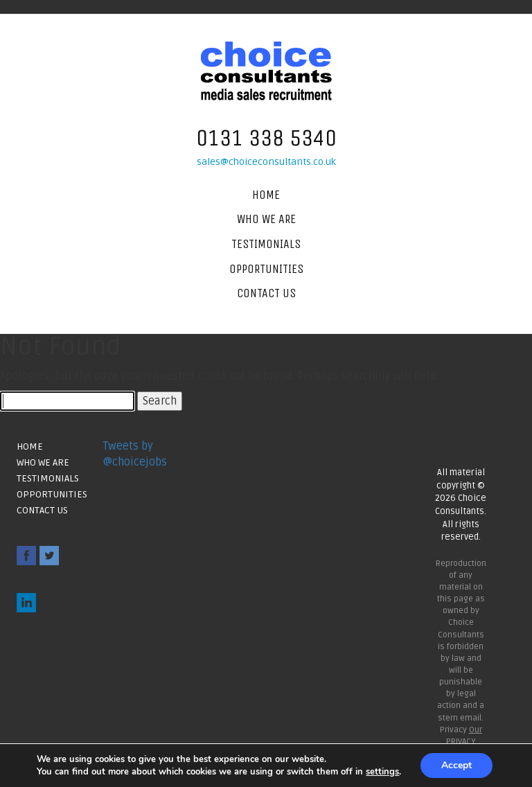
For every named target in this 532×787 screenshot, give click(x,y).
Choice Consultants (266, 71)
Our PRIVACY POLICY (464, 742)
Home (266, 195)
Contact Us (266, 293)
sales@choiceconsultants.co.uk (266, 162)
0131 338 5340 (266, 138)
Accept (456, 765)
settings (382, 772)
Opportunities (266, 269)
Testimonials (266, 244)
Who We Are (266, 219)
